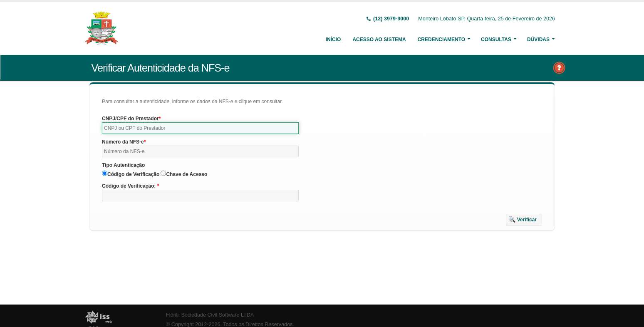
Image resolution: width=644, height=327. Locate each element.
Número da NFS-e (123, 142)
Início (333, 40)
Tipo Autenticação (123, 165)
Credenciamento (441, 40)
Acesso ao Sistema (379, 40)
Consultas (496, 40)
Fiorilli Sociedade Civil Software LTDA (210, 315)
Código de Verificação (133, 174)
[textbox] (200, 128)
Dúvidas (538, 40)
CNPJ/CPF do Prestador (130, 119)
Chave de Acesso (187, 174)
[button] (524, 220)
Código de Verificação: (130, 186)
